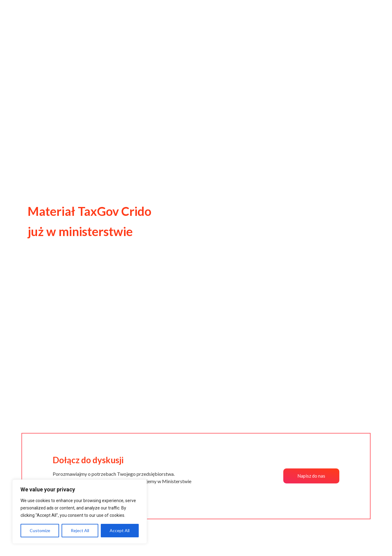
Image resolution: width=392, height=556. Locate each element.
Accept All (120, 530)
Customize (40, 530)
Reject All (80, 530)
